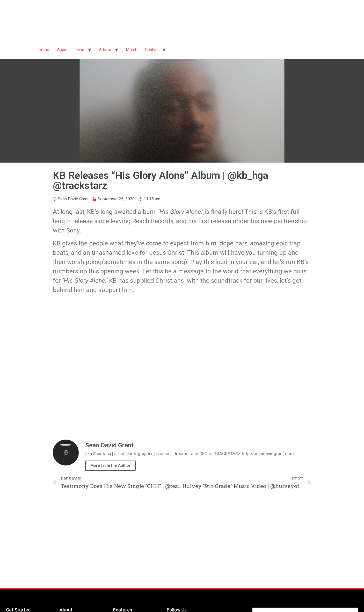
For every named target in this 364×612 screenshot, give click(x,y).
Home (44, 50)
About (62, 50)
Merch (132, 50)
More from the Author (110, 465)
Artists (105, 50)
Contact (152, 50)
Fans (80, 50)
